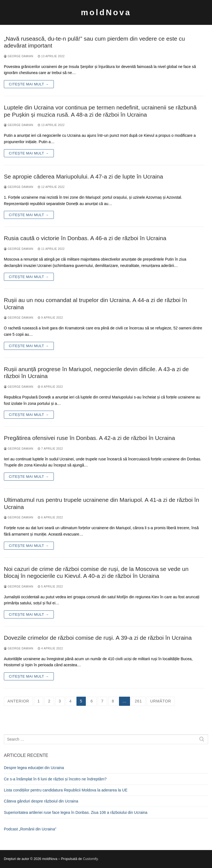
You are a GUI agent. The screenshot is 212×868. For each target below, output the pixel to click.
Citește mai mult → (29, 84)
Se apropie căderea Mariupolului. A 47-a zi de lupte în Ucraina (84, 176)
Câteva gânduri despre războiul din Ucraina (41, 801)
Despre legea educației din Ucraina (34, 768)
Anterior (18, 701)
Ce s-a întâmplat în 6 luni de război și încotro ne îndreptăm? (55, 779)
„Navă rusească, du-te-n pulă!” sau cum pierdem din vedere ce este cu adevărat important (94, 42)
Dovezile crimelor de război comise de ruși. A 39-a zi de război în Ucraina (98, 638)
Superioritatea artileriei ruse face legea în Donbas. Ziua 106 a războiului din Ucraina (76, 812)
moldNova (106, 12)
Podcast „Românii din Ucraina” (30, 829)
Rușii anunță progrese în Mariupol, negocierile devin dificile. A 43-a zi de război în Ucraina (96, 373)
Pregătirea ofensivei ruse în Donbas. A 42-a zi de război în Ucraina (89, 438)
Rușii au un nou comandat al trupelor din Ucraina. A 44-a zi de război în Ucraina (95, 304)
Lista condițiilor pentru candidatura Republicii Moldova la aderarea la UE (66, 790)
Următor (161, 701)
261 (138, 701)
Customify (90, 859)
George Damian (19, 56)
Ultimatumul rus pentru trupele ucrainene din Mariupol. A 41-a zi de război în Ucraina (101, 503)
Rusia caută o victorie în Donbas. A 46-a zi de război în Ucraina (85, 238)
